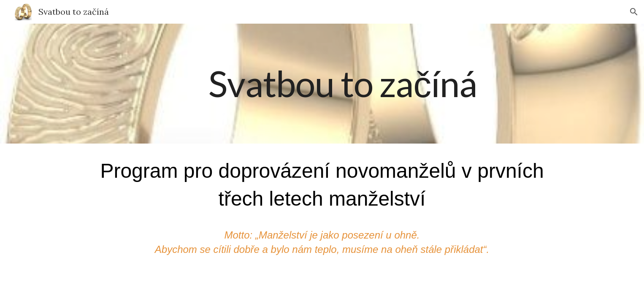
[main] (343, 84)
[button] (634, 12)
